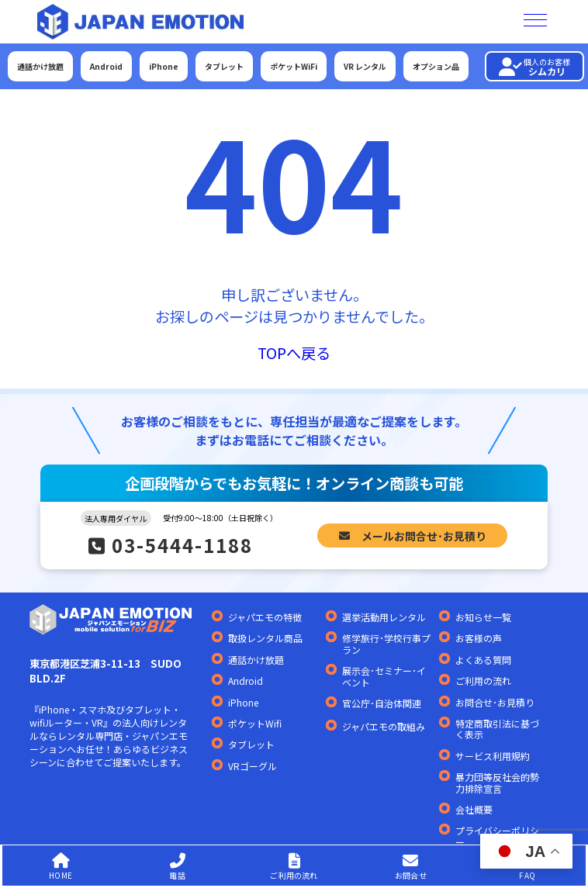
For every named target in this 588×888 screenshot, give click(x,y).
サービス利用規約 (493, 756)
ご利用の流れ (483, 681)
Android (106, 66)
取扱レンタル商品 (265, 638)
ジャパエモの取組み (384, 727)
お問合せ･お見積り (495, 703)
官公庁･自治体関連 (382, 703)
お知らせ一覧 (483, 617)
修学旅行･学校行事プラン (386, 644)
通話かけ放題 (40, 66)
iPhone (164, 66)
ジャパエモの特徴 (265, 617)
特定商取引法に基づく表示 (497, 729)
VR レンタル (365, 66)
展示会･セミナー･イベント (384, 677)
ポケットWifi (255, 724)
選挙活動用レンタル (384, 617)
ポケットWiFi (294, 66)
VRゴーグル (252, 766)
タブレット (224, 66)
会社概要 (474, 810)
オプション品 (436, 66)
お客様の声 (479, 638)
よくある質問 (483, 660)
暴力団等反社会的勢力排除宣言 (497, 783)
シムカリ (534, 67)
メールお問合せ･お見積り (413, 535)
